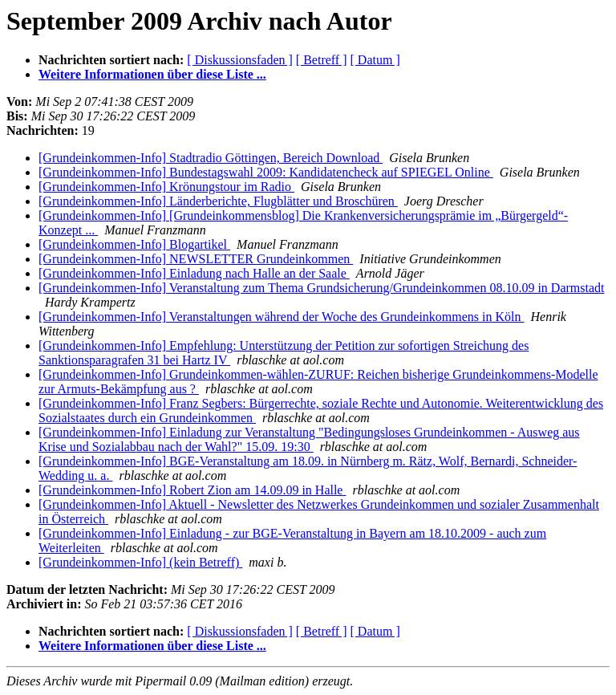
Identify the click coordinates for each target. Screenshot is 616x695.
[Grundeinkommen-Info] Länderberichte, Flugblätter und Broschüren (218, 201)
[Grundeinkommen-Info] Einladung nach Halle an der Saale (194, 273)
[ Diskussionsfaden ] (240, 60)
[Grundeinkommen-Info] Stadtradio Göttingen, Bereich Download (211, 158)
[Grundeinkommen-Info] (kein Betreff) (140, 562)
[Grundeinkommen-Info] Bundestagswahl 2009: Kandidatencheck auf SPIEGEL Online (266, 172)
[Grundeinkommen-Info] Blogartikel (134, 244)
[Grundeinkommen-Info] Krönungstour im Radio (166, 187)
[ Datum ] (375, 60)
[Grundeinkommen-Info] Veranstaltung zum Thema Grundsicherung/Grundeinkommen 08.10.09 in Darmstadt (321, 288)
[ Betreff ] (322, 60)
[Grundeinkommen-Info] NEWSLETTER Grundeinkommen (196, 259)
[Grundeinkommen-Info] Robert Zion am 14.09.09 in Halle (192, 490)
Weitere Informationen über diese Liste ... (152, 74)
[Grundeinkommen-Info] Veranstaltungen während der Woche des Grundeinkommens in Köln (282, 317)
